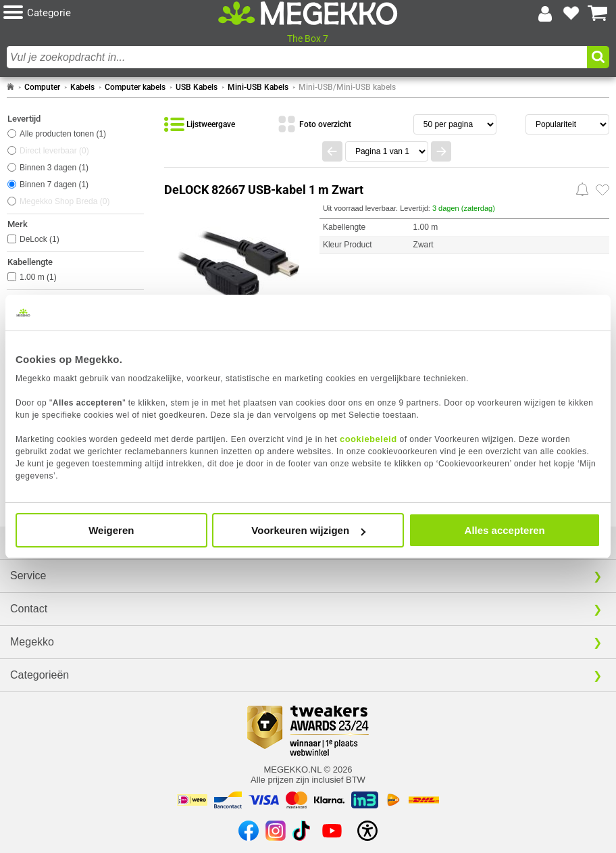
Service (28, 576)
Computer (42, 87)
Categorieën (40, 675)
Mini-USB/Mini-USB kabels (347, 87)
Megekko (32, 642)
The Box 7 (308, 39)
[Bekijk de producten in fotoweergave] (314, 124)
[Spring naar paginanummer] (387, 151)
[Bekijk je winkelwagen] (598, 14)
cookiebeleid (368, 439)
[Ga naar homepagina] (308, 13)
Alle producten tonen (63, 134)
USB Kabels (197, 87)
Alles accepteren (505, 530)
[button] (104, 13)
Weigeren (111, 530)
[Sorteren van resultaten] (567, 124)
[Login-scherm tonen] (545, 14)
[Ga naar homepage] (10, 87)
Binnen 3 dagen (54, 168)
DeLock (40, 239)
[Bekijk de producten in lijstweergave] (200, 124)
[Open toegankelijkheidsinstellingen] (367, 831)
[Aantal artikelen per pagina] (455, 124)
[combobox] (297, 57)
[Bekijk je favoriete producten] (571, 14)
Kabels (82, 87)
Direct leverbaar (54, 151)
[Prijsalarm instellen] (582, 189)
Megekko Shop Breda (65, 201)
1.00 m (38, 277)
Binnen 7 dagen (54, 185)
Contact (29, 609)
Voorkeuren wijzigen (308, 530)
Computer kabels (135, 87)
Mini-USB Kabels (258, 87)
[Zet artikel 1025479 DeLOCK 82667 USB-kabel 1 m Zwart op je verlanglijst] (602, 190)
